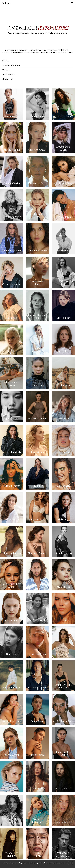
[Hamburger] (72, 3)
